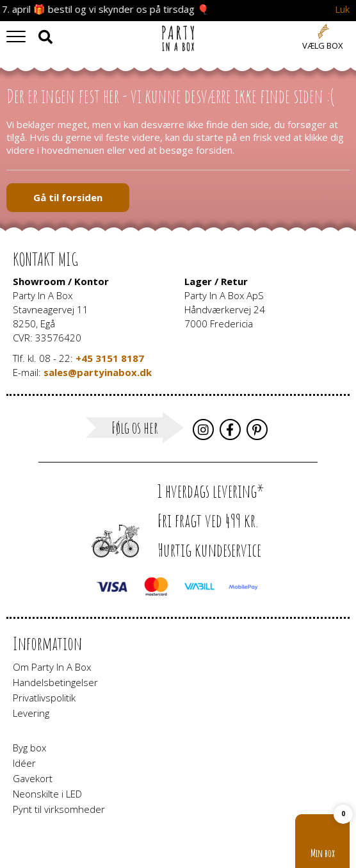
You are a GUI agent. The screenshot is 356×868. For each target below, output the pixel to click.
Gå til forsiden (68, 197)
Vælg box (323, 45)
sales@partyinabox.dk (98, 372)
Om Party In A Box (52, 667)
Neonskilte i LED (47, 794)
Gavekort (33, 778)
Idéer (24, 763)
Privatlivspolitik (44, 698)
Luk (342, 9)
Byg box (29, 748)
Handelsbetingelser (55, 682)
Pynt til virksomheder (59, 809)
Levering (31, 713)
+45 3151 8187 (110, 358)
